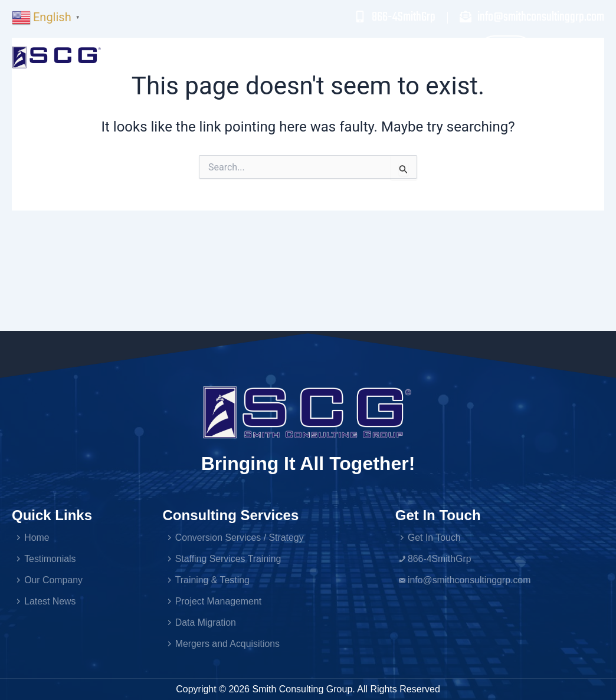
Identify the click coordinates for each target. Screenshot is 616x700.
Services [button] (269, 57)
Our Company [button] (435, 57)
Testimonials (348, 57)
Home (207, 57)
